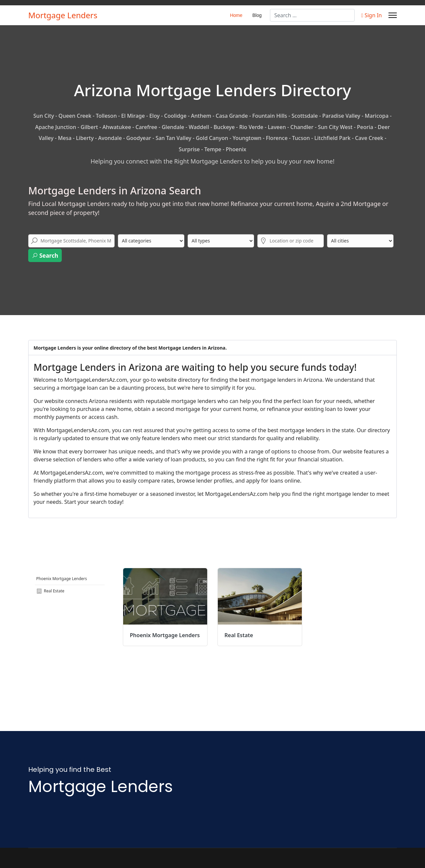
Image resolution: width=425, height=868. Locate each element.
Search (45, 256)
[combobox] (312, 15)
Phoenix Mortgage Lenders (62, 579)
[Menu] (393, 15)
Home (236, 15)
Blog (257, 15)
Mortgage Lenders (63, 15)
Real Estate (50, 591)
